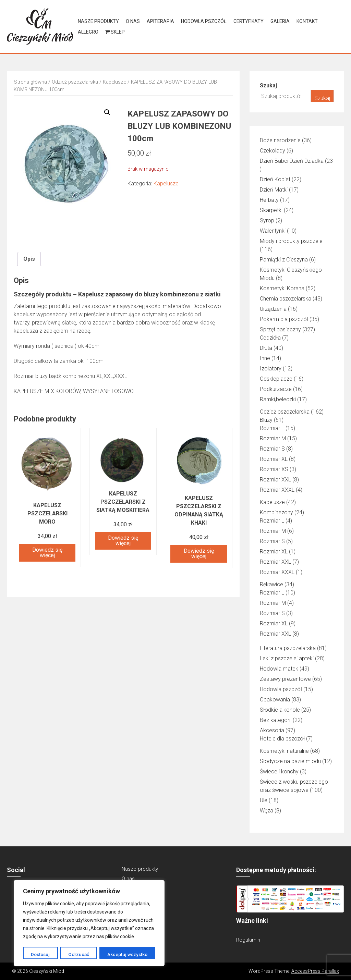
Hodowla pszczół (204, 21)
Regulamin (248, 940)
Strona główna (30, 82)
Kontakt (307, 21)
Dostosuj (40, 954)
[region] (89, 923)
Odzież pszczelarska (75, 82)
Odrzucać (78, 954)
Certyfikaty (249, 21)
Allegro (88, 32)
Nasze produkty (98, 21)
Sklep (115, 32)
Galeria (280, 21)
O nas (133, 21)
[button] (107, 112)
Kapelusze (114, 82)
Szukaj (268, 85)
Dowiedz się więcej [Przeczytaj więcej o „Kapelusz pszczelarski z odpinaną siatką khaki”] (199, 554)
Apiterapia (160, 21)
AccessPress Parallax (315, 971)
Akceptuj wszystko (128, 954)
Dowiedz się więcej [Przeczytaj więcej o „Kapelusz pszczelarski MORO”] (47, 553)
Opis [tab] (29, 259)
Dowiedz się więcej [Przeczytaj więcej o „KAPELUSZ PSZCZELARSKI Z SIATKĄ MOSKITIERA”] (123, 541)
